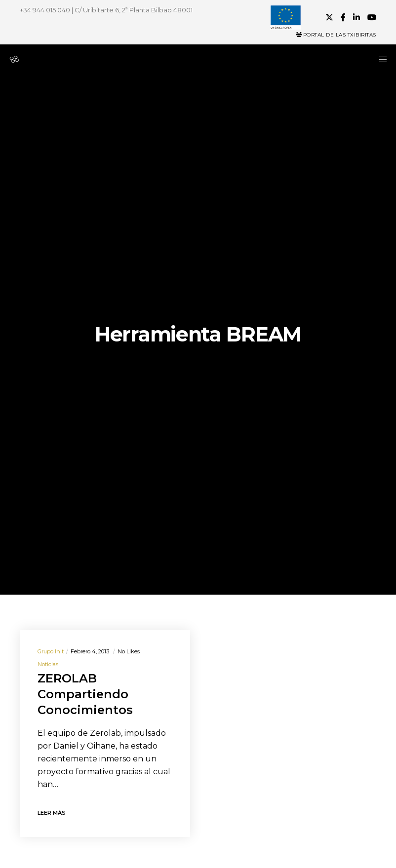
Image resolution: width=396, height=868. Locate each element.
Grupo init (51, 651)
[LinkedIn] (356, 17)
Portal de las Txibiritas (336, 35)
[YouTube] (372, 17)
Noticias (48, 664)
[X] (329, 17)
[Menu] (380, 59)
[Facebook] (343, 17)
